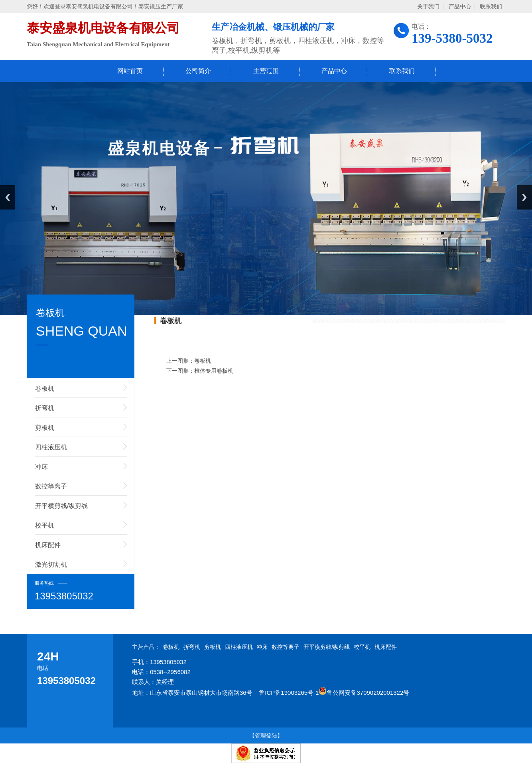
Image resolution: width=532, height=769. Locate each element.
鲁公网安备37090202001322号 (364, 693)
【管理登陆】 (266, 735)
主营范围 (266, 71)
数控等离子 (51, 486)
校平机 (45, 525)
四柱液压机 (51, 447)
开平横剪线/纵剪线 (61, 506)
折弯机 (45, 408)
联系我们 (491, 7)
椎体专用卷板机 (214, 371)
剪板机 (45, 428)
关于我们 (428, 7)
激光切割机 (51, 564)
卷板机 (45, 388)
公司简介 (198, 71)
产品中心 (460, 7)
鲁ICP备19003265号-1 (289, 693)
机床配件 (48, 545)
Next (524, 197)
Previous (8, 197)
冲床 (41, 467)
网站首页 (130, 71)
